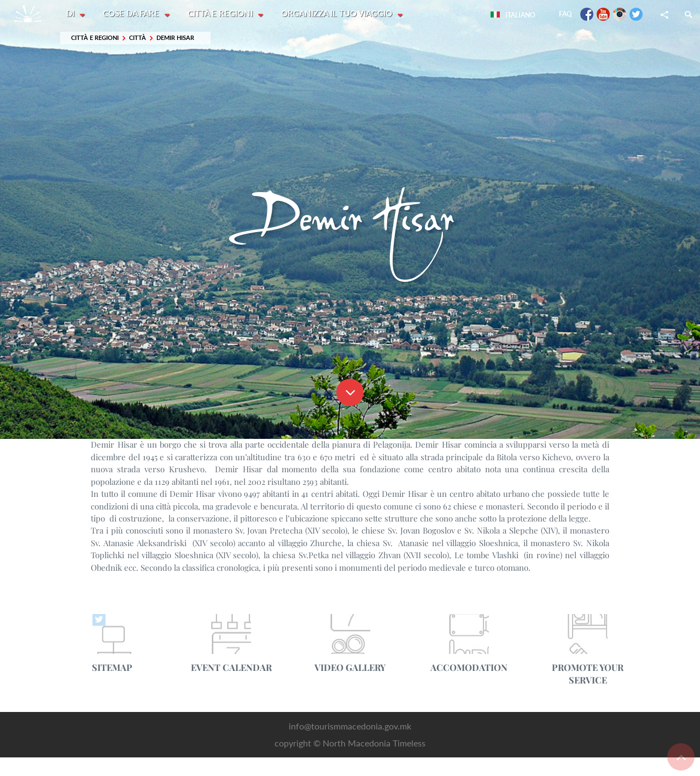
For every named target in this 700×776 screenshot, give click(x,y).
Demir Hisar (175, 38)
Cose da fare (133, 14)
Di (71, 14)
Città (138, 38)
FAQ (565, 14)
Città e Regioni (222, 14)
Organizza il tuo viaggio (339, 14)
